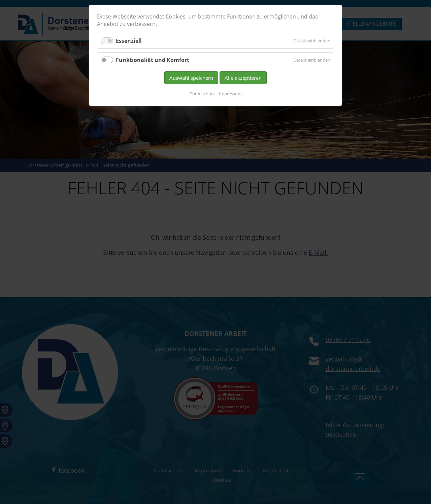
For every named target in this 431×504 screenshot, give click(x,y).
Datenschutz (202, 94)
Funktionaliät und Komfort (153, 60)
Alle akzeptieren (243, 78)
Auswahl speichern (191, 78)
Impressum (230, 94)
